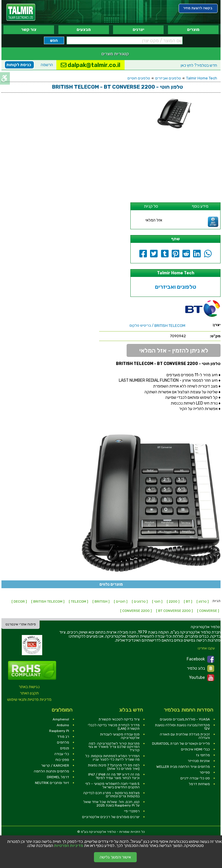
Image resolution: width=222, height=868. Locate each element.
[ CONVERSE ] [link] (208, 611)
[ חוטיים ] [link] (121, 601)
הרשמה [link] (47, 65)
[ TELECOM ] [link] (78, 601)
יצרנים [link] (138, 30)
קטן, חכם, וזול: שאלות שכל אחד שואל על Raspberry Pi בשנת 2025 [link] (111, 804)
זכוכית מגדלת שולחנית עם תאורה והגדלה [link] (185, 736)
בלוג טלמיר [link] (201, 668)
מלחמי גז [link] (203, 755)
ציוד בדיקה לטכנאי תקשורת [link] (119, 719)
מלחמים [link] (63, 742)
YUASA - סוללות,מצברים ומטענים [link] (185, 719)
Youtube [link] (202, 678)
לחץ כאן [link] (199, 65)
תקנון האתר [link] (29, 693)
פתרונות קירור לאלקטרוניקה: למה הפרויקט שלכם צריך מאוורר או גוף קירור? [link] (114, 747)
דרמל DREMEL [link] (58, 777)
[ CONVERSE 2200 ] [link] (136, 611)
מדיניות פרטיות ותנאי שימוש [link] (29, 700)
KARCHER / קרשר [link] (55, 765)
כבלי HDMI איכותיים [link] (195, 749)
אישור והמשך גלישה (115, 857)
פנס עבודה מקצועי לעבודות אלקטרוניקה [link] (120, 736)
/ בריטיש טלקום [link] (157, 325)
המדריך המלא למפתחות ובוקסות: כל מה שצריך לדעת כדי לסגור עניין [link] (112, 758)
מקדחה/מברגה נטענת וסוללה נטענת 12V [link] (182, 727)
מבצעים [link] (84, 30)
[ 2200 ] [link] (173, 601)
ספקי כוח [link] (62, 760)
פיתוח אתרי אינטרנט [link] (21, 624)
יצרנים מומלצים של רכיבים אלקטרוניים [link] (111, 817)
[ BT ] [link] (188, 601)
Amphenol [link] (61, 719)
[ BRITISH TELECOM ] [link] (48, 601)
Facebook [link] (200, 659)
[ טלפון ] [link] (203, 601)
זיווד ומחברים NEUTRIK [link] (52, 783)
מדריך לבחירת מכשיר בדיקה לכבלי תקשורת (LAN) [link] (114, 727)
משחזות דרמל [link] (199, 784)
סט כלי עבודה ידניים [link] (195, 778)
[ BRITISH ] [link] (101, 601)
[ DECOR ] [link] (19, 601)
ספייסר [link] (205, 772)
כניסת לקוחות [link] (19, 65)
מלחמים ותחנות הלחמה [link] (51, 771)
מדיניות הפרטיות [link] (69, 846)
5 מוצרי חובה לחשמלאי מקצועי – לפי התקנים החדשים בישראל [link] (112, 785)
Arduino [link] (63, 725)
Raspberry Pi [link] (59, 731)
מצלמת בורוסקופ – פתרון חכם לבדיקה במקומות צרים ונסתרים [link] (111, 795)
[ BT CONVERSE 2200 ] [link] (174, 611)
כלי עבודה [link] (62, 754)
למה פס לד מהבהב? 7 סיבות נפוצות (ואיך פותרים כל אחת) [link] (114, 767)
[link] (21, 12)
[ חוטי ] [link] (157, 601)
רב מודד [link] (63, 737)
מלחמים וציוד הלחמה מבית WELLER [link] (183, 767)
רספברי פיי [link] (132, 811)
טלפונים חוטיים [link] (139, 78)
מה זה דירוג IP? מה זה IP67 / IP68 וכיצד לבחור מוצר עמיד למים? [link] (114, 776)
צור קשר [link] (29, 30)
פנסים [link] (65, 748)
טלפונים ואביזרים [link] (168, 78)
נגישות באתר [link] (29, 687)
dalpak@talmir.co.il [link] (90, 65)
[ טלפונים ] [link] (140, 601)
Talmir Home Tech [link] (202, 78)
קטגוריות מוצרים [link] (115, 54)
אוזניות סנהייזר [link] (199, 761)
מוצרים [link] (193, 30)
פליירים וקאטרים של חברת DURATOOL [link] (181, 744)
